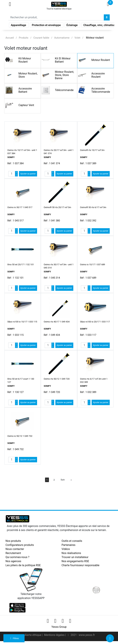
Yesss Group (59, 627)
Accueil (10, 38)
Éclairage (72, 26)
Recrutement (13, 553)
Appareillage (19, 26)
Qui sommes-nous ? (17, 557)
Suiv (63, 480)
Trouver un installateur (75, 557)
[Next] (71, 480)
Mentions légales (55, 635)
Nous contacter (15, 549)
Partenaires (69, 545)
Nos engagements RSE (75, 561)
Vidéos (66, 549)
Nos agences (13, 561)
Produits (24, 38)
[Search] (56, 18)
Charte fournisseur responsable (81, 565)
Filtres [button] (14, 638)
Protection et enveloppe (47, 26)
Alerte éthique (33, 635)
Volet (77, 38)
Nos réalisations (71, 553)
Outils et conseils (72, 541)
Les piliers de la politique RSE (23, 565)
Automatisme (62, 38)
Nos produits (13, 541)
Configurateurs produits (20, 545)
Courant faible (41, 38)
